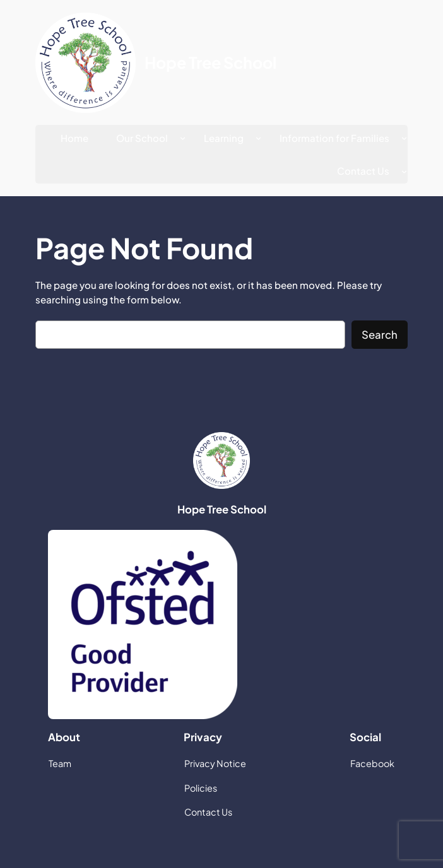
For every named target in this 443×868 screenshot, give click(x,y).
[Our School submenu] (183, 138)
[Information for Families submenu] (404, 138)
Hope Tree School (210, 62)
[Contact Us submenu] (404, 171)
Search (380, 335)
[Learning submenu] (258, 138)
